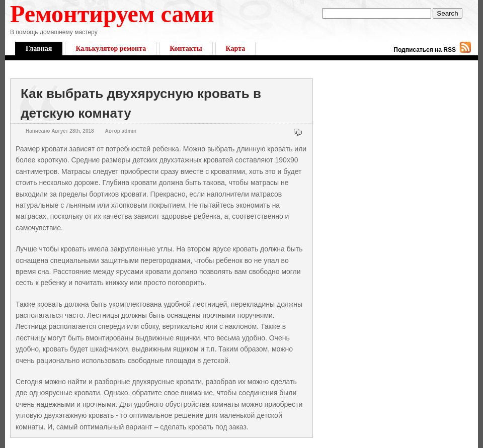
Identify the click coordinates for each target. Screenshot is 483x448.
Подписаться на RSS (425, 50)
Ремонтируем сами (112, 14)
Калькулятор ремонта (111, 49)
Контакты (186, 49)
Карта (236, 49)
